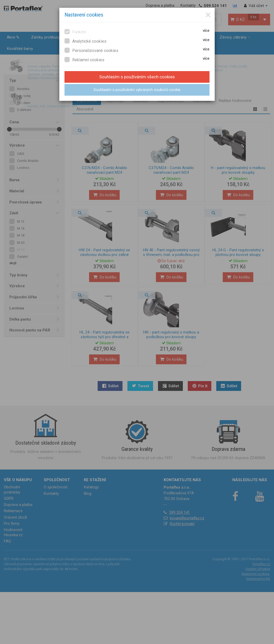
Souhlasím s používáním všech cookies (137, 77)
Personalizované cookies (91, 50)
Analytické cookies (85, 41)
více (206, 31)
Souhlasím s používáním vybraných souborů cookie (137, 90)
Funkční (75, 32)
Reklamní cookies (84, 60)
